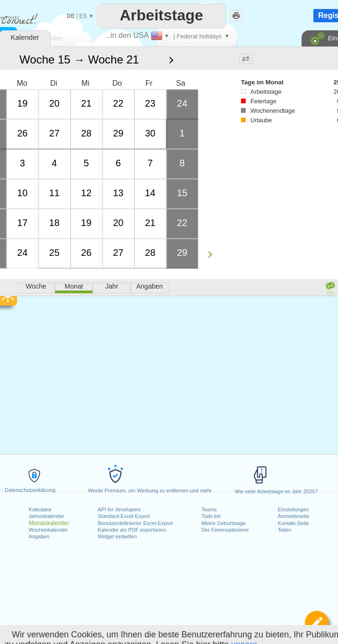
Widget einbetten (117, 536)
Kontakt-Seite (294, 523)
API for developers (119, 509)
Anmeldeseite (294, 516)
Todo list (211, 516)
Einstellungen (294, 509)
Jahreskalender (47, 516)
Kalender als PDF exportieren (132, 530)
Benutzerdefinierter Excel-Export (135, 523)
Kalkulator (40, 509)
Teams (209, 509)
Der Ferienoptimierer (225, 530)
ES (83, 16)
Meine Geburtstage (223, 523)
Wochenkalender (48, 530)
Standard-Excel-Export (124, 516)
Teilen (285, 530)
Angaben (39, 536)
